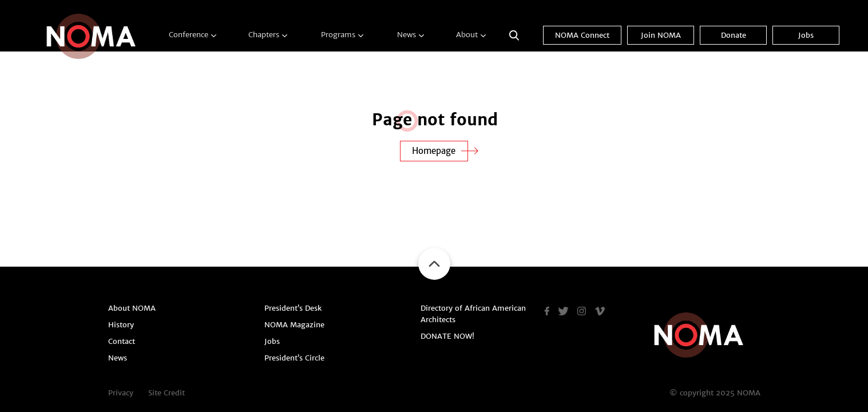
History (121, 325)
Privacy (121, 393)
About (467, 35)
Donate (734, 35)
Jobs (806, 35)
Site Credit (167, 393)
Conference (189, 35)
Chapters (264, 35)
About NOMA (132, 308)
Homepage (434, 151)
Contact (122, 341)
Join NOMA (661, 35)
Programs (338, 35)
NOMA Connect (582, 35)
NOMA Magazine (294, 325)
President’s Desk (293, 308)
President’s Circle (294, 358)
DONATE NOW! (447, 336)
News (407, 35)
